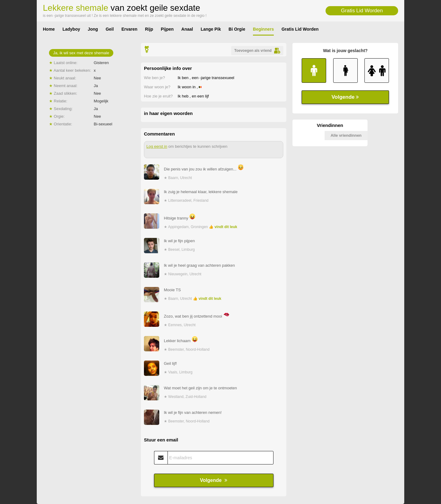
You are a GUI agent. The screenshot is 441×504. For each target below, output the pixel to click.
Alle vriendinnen (346, 135)
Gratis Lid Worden (362, 11)
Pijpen (167, 29)
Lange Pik (211, 29)
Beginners (263, 29)
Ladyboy (71, 29)
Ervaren (129, 29)
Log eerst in (157, 146)
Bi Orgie (237, 29)
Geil (110, 29)
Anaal (187, 29)
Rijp (149, 29)
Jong (93, 29)
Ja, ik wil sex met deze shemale (81, 53)
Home (49, 29)
